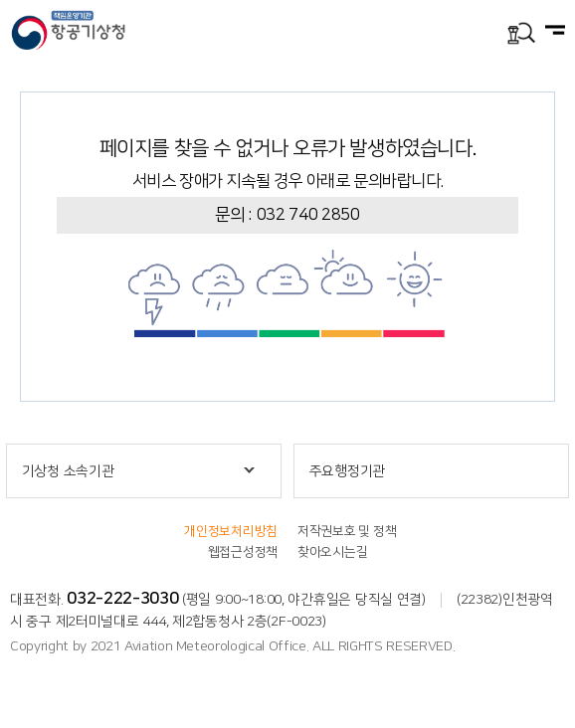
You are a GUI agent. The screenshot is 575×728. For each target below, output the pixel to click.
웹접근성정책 (243, 552)
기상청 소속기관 (68, 471)
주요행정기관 (347, 471)
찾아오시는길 (332, 552)
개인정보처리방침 (231, 531)
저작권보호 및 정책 (347, 531)
